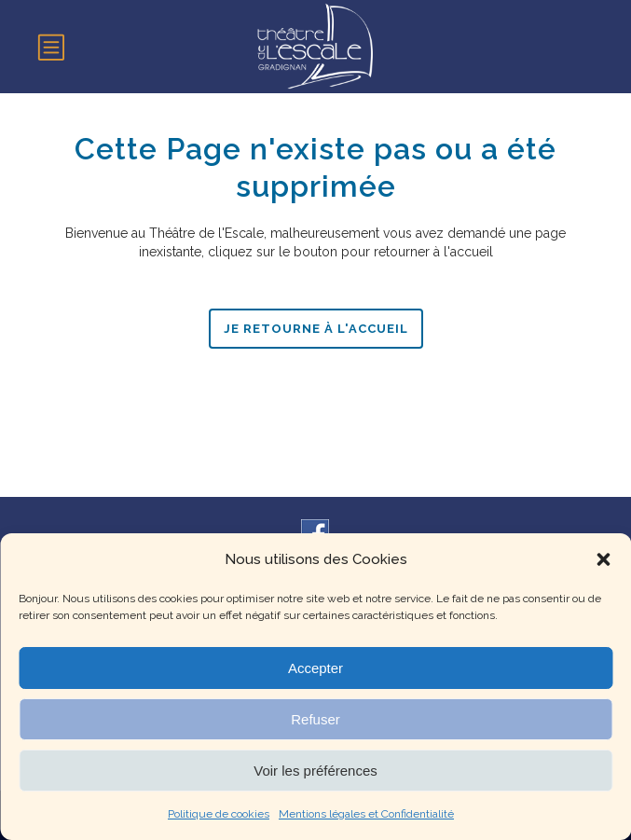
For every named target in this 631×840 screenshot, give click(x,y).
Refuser (315, 719)
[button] (603, 559)
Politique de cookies (219, 814)
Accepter (315, 668)
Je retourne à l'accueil (316, 329)
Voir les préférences (315, 771)
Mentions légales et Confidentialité (366, 814)
